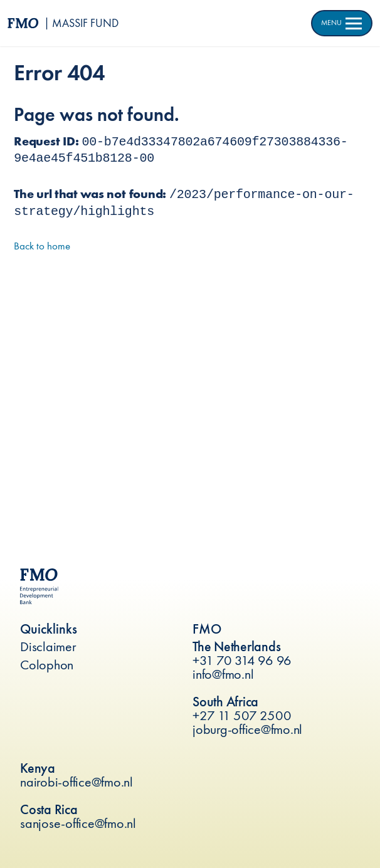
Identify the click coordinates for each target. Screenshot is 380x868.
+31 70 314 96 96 (242, 660)
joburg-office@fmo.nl (247, 729)
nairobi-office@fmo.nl (77, 782)
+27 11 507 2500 (242, 715)
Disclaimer (48, 646)
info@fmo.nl (223, 674)
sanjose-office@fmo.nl (78, 823)
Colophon (47, 665)
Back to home (42, 246)
